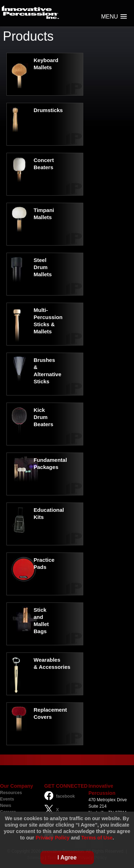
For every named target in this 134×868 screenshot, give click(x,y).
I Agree (67, 857)
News (6, 806)
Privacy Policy (53, 838)
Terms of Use (97, 838)
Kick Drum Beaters (43, 417)
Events (7, 799)
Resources (11, 793)
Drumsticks (48, 110)
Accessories (54, 667)
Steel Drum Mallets (43, 267)
